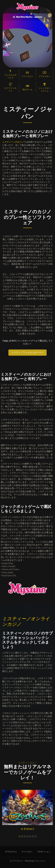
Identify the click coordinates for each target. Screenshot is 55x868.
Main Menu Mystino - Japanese (28, 17)
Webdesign (29, 861)
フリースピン (27, 852)
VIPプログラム (11, 852)
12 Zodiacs (27, 829)
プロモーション (43, 852)
